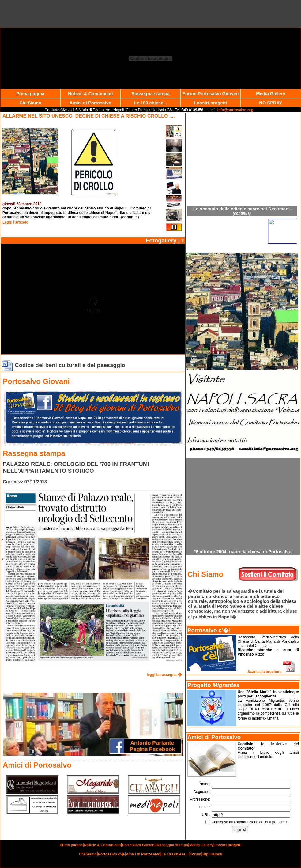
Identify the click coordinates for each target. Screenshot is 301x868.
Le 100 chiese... (151, 103)
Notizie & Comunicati (90, 94)
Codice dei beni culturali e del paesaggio (63, 365)
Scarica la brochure (272, 672)
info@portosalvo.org (235, 110)
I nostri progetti (211, 103)
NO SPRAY (271, 103)
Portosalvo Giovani (139, 845)
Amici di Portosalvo (90, 103)
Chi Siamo (30, 103)
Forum (196, 854)
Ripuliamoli (212, 854)
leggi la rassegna (164, 675)
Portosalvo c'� (111, 854)
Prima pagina (30, 94)
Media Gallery (271, 94)
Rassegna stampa (150, 94)
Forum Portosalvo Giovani (211, 94)
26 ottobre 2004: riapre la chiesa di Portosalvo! (243, 552)
